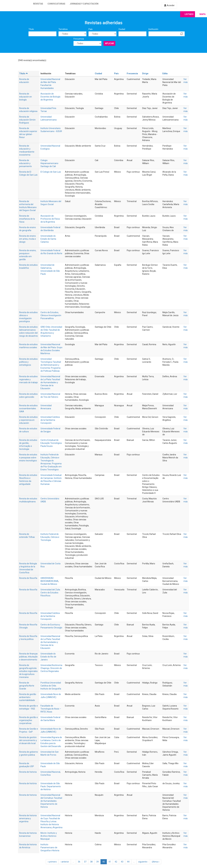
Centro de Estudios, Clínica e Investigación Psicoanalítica (51, 315)
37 (85, 862)
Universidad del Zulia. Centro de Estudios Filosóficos (50, 593)
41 (110, 862)
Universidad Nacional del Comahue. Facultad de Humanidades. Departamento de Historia (51, 801)
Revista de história (28, 783)
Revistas (38, 4)
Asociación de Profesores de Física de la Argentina (50, 219)
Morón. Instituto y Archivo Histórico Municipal (49, 836)
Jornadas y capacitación (84, 4)
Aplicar (109, 43)
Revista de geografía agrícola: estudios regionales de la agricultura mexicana (28, 671)
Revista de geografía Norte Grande (27, 686)
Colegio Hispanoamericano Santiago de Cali (49, 163)
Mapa (202, 14)
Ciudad (122, 29)
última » (156, 862)
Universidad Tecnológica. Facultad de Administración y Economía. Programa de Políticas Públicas (51, 365)
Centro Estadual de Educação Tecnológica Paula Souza (51, 443)
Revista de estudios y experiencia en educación (28, 420)
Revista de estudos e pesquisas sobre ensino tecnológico (28, 458)
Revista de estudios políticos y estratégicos (28, 362)
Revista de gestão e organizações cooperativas (28, 720)
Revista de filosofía (28, 578)
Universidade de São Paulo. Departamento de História (51, 786)
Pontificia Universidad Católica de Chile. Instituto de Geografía (51, 686)
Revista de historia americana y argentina (28, 818)
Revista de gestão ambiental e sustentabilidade (28, 697)
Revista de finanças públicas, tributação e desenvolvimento (28, 657)
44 (128, 862)
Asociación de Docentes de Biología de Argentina (50, 97)
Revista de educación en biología (25, 97)
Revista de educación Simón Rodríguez (27, 120)
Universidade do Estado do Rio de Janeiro (48, 657)
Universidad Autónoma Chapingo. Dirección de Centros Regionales (51, 668)
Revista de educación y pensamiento (25, 163)
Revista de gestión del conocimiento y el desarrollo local (28, 740)
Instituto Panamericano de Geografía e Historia (50, 847)
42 (116, 862)
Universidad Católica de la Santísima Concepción (50, 420)
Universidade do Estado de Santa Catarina (48, 239)
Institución (153, 29)
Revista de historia (28, 772)
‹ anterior (65, 862)
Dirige (145, 73)
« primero (52, 862)
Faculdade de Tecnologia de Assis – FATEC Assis (51, 709)
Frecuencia (79, 39)
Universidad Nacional (50, 772)
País (91, 29)
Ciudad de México (49, 584)
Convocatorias (56, 4)
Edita (165, 73)
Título (31, 29)
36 (79, 862)
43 (122, 862)
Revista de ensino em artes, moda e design (28, 239)
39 (97, 862)
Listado (189, 14)
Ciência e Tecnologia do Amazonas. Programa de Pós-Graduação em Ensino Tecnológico (51, 464)
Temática (63, 29)
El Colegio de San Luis (51, 172)
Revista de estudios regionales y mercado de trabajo (28, 379)
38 (91, 862)
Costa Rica (46, 775)
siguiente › (143, 862)
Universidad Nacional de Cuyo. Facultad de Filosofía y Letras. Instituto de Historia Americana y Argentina (51, 821)
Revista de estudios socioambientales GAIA (28, 408)
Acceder (169, 5)
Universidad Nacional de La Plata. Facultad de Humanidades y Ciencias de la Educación (50, 382)
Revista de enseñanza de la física (27, 219)
